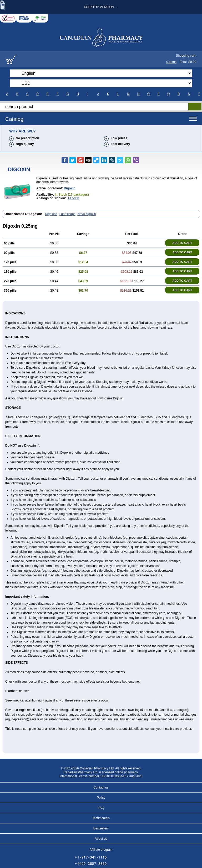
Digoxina (51, 214)
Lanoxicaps (67, 214)
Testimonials (101, 818)
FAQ (101, 808)
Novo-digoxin (87, 214)
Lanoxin (74, 198)
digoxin (70, 188)
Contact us (101, 787)
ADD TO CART (182, 243)
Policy (101, 798)
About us (101, 839)
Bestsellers (101, 828)
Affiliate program (101, 850)
